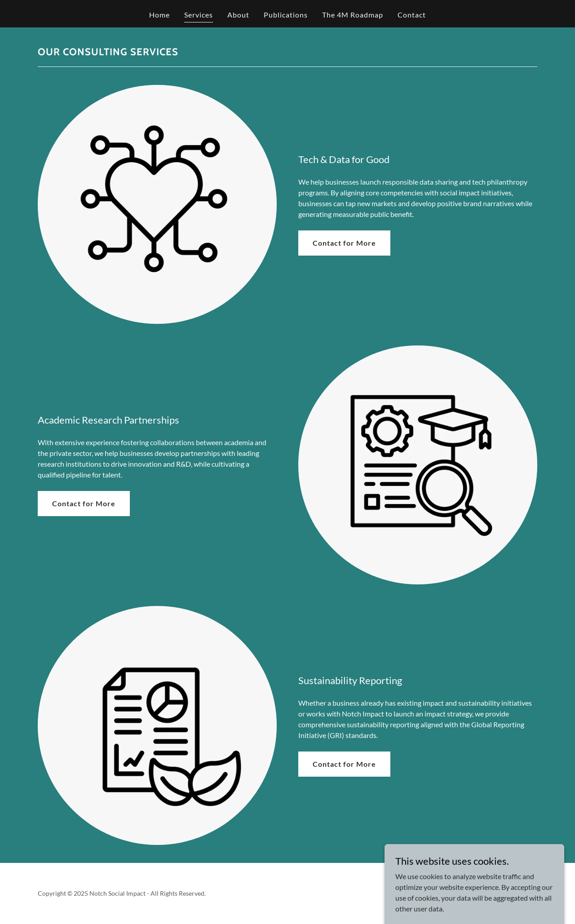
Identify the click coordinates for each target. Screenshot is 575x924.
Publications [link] (286, 15)
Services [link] (199, 15)
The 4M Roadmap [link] (353, 15)
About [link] (238, 15)
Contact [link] (412, 15)
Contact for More (344, 243)
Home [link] (159, 15)
